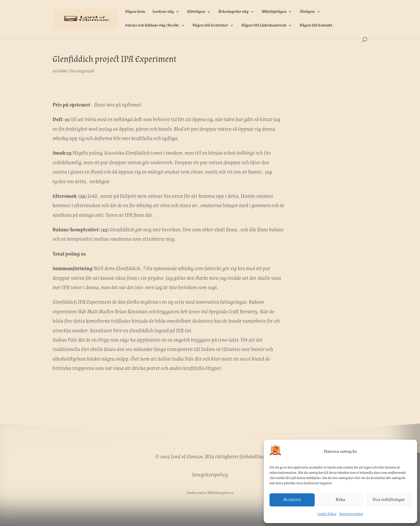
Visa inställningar (389, 500)
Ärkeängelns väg (233, 12)
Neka (340, 500)
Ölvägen (307, 12)
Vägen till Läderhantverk (264, 26)
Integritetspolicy (351, 514)
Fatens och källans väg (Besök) (152, 26)
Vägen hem (135, 12)
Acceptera (292, 500)
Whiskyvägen (274, 12)
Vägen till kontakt (316, 26)
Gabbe (62, 71)
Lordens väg (163, 12)
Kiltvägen (196, 12)
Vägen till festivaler (210, 26)
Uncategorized (82, 71)
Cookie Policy (327, 514)
